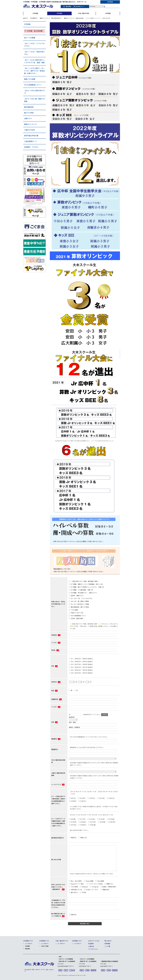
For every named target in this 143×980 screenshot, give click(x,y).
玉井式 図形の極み (77, 618)
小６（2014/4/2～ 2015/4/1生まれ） (81, 673)
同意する (73, 915)
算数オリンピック (30, 124)
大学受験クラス (77, 941)
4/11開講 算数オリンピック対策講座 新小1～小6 (86, 584)
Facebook (84, 887)
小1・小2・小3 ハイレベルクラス (81, 598)
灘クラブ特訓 (29, 113)
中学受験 (59, 13)
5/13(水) (91, 819)
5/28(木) (73, 801)
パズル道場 (73, 610)
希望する (73, 838)
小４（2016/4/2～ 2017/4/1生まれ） (81, 667)
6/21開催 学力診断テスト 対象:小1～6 (83, 593)
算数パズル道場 (30, 79)
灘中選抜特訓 (29, 107)
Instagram (94, 887)
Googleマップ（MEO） (77, 884)
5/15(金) (111, 819)
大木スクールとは (94, 941)
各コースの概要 (30, 38)
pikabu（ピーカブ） (91, 890)
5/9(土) (72, 798)
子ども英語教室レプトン (77, 616)
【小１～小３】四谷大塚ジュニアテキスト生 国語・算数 (34, 61)
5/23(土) (111, 798)
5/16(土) (91, 798)
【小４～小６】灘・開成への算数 (34, 100)
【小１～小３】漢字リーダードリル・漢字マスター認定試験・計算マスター (34, 71)
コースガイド (29, 944)
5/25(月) (111, 822)
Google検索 (89, 881)
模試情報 (27, 949)
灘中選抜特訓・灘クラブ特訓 (79, 607)
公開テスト (28, 119)
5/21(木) (101, 798)
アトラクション (93, 949)
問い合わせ (108, 941)
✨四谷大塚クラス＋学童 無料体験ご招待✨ (84, 581)
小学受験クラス (28, 941)
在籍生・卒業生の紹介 (108, 887)
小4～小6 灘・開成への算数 (79, 601)
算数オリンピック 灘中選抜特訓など (51, 18)
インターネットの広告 (95, 884)
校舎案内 (91, 944)
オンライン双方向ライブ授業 (79, 604)
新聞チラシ (109, 884)
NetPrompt (72, 975)
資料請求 (67, 7)
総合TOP (25, 18)
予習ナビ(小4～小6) (76, 613)
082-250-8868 (88, 970)
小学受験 (35, 13)
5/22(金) (102, 822)
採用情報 (110, 2)
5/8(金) (72, 819)
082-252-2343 (67, 970)
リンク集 (107, 946)
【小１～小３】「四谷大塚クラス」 (34, 53)
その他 (83, 892)
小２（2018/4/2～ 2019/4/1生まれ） (81, 662)
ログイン (80, 6)
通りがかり (73, 892)
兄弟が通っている (75, 890)
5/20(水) (82, 822)
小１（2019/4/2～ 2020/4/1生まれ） (81, 659)
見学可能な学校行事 (31, 136)
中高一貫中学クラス (62, 941)
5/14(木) (82, 798)
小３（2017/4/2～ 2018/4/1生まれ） (81, 664)
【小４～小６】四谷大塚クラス (34, 92)
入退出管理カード (30, 141)
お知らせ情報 (45, 946)
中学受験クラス (44, 941)
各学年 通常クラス (76, 596)
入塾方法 (91, 946)
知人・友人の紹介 (75, 881)
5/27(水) (73, 825)
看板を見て (105, 890)
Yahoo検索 (100, 881)
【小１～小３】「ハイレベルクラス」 (34, 45)
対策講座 (27, 946)
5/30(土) (82, 801)
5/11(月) (82, 819)
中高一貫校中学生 (84, 13)
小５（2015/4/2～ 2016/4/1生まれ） (81, 670)
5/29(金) (92, 825)
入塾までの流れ (30, 130)
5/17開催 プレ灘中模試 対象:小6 (81, 590)
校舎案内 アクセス (31, 147)
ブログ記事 (73, 887)
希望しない (83, 838)
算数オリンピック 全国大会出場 (74, 18)
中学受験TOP (34, 18)
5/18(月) (73, 822)
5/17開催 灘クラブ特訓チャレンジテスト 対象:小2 (86, 587)
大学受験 (108, 13)
